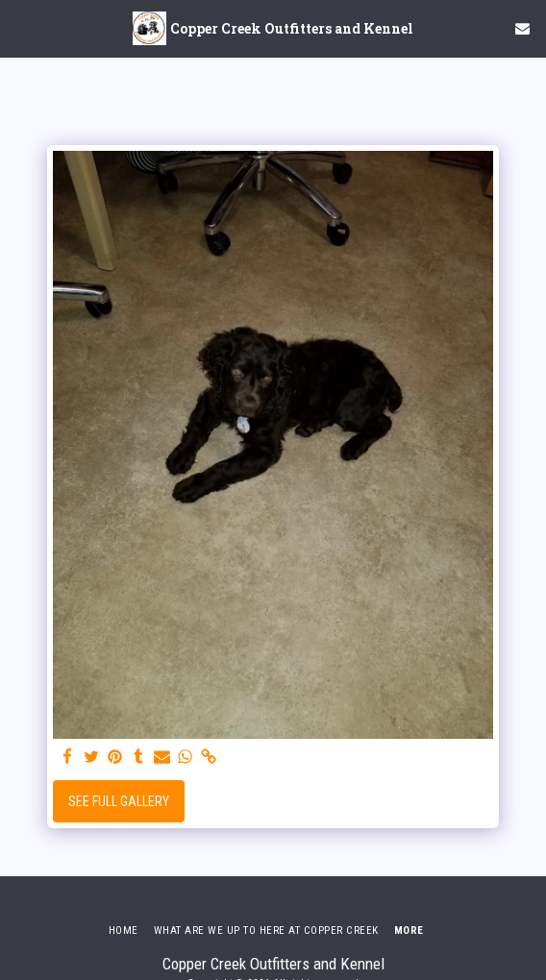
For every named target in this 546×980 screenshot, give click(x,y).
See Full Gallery (119, 801)
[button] (21, 28)
